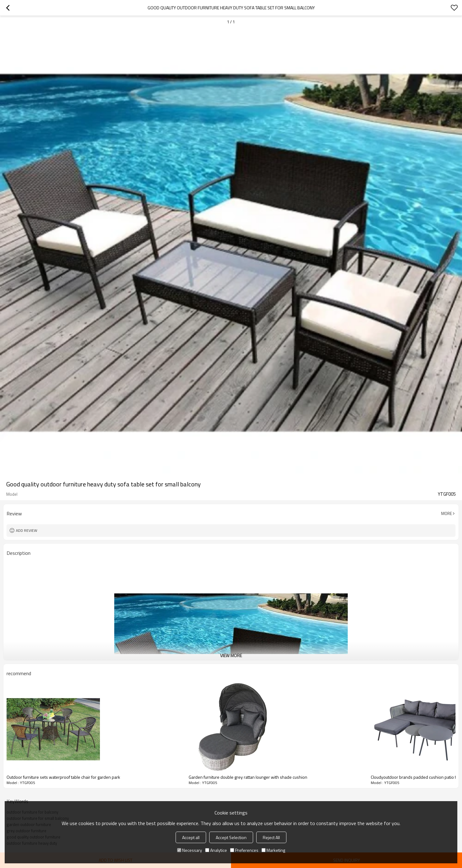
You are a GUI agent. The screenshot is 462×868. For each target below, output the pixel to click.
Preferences (244, 850)
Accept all (191, 837)
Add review (27, 530)
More (447, 513)
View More (231, 655)
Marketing (273, 850)
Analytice (216, 850)
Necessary (190, 850)
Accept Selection (231, 837)
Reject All (271, 837)
